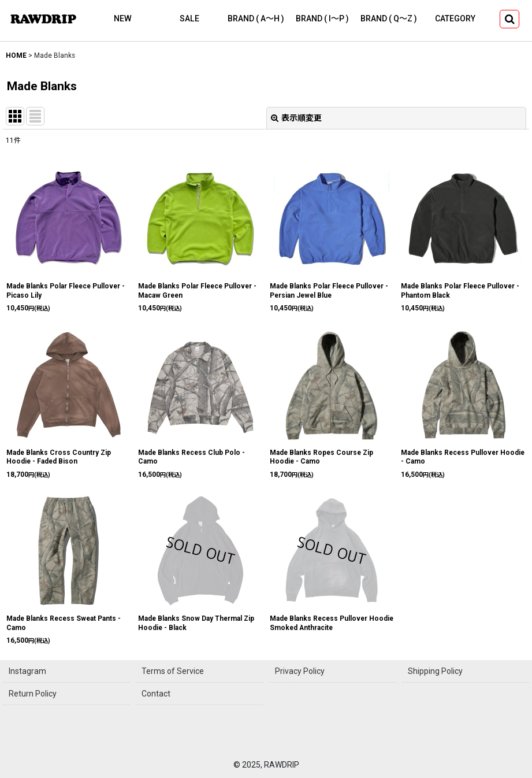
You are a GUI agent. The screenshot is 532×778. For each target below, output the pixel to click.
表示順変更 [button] (296, 118)
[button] (509, 19)
